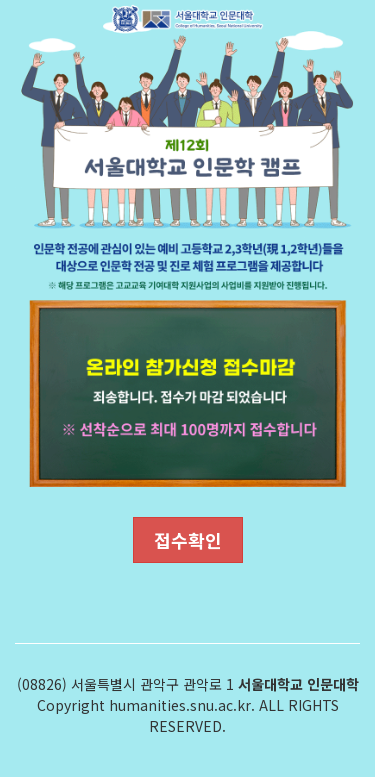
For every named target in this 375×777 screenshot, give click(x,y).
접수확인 (188, 540)
